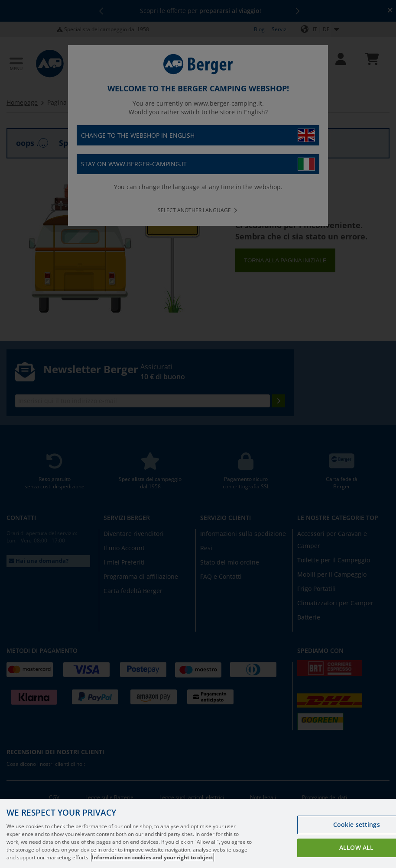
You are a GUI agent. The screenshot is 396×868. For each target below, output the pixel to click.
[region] (198, 833)
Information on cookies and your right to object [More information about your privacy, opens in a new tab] (153, 857)
